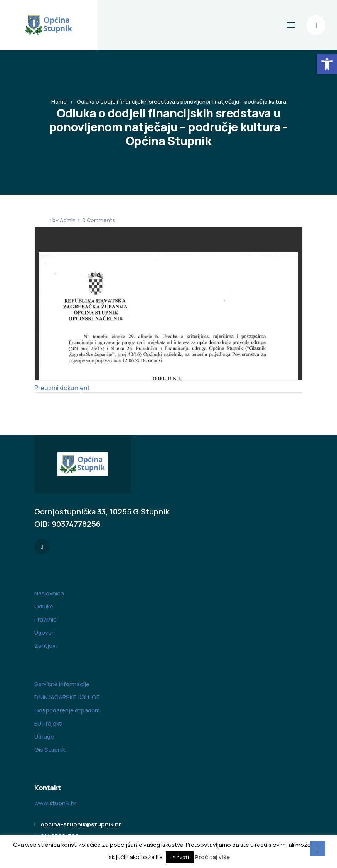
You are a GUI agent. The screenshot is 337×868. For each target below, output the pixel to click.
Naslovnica (49, 593)
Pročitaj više (212, 857)
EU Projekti (48, 723)
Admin (68, 220)
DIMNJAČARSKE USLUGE (67, 697)
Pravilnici (46, 619)
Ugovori (45, 633)
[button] (327, 64)
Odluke (44, 606)
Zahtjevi (45, 646)
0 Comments (99, 220)
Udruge (44, 736)
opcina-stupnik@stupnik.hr (81, 824)
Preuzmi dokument (62, 388)
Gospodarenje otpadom (67, 710)
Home (59, 101)
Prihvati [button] (180, 857)
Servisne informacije (62, 684)
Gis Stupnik (50, 750)
